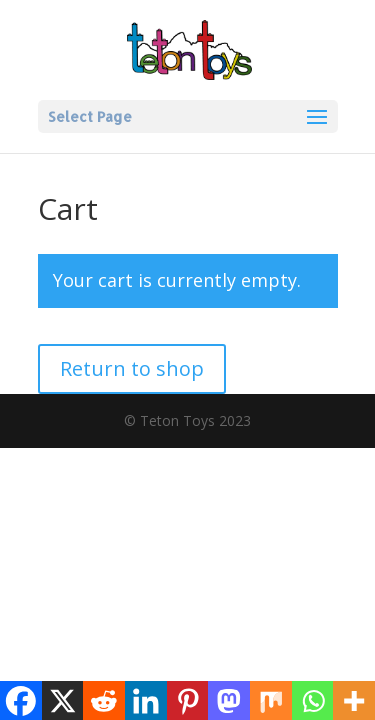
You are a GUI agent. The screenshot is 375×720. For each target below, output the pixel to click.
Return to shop (132, 368)
